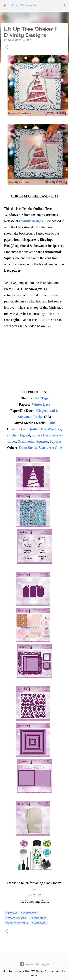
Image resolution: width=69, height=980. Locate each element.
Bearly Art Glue (50, 448)
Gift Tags (41, 398)
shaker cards (39, 923)
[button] (6, 47)
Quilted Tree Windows (45, 429)
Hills (52, 423)
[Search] (64, 5)
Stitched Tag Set (18, 435)
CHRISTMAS (11, 913)
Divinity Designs (31, 221)
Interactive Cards (16, 918)
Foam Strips (28, 448)
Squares (56, 441)
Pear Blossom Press (17, 923)
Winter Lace (41, 404)
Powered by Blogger (35, 964)
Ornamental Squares (33, 441)
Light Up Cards (38, 918)
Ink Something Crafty (23, 5)
